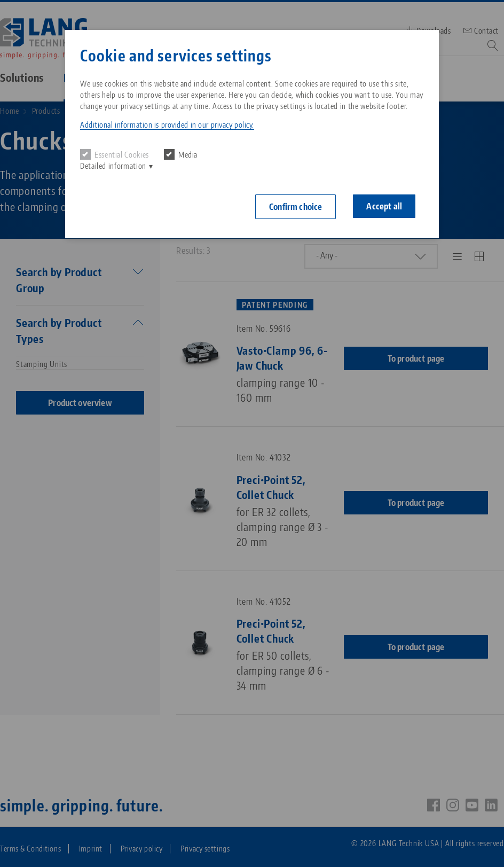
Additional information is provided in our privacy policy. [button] (167, 125)
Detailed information (113, 166)
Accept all (384, 206)
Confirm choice (296, 207)
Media (181, 154)
